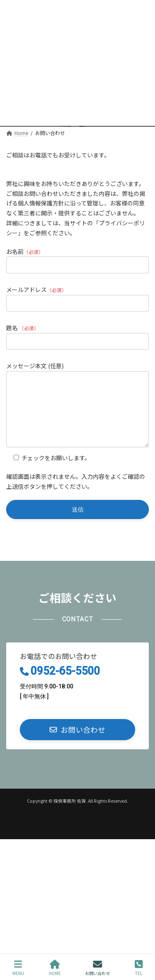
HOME (55, 968)
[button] (77, 742)
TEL (139, 968)
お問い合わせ (98, 968)
